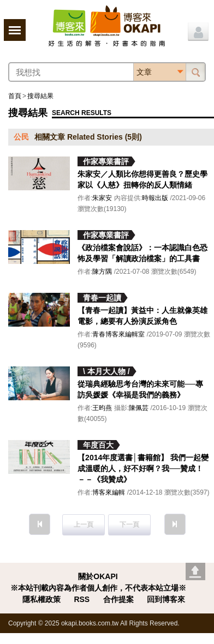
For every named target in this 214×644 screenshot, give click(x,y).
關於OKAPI (98, 576)
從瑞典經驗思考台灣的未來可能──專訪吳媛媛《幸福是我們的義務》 (140, 389)
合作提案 (118, 599)
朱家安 (102, 198)
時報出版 (155, 198)
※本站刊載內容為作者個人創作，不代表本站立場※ (98, 588)
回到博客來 (166, 599)
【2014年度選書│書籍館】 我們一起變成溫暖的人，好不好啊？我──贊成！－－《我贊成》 (143, 468)
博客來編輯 (109, 492)
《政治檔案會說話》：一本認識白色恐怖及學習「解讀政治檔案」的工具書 (142, 253)
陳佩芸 (139, 408)
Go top (195, 571)
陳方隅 (102, 272)
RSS (82, 599)
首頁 (15, 96)
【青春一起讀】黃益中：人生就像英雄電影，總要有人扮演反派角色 (142, 316)
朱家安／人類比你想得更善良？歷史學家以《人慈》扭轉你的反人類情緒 (142, 179)
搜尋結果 (40, 96)
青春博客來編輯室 (118, 334)
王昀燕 (102, 408)
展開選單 (15, 30)
